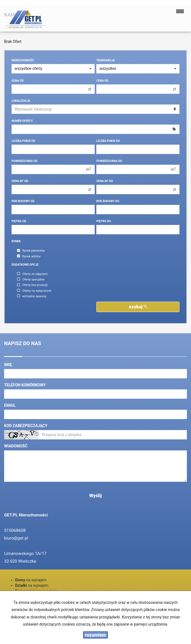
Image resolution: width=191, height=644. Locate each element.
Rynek (16, 241)
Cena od (18, 81)
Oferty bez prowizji (32, 285)
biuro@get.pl (16, 538)
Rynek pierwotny (31, 251)
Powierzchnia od (24, 161)
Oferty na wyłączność (34, 291)
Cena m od (20, 181)
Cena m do (105, 181)
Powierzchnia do (109, 161)
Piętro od (19, 221)
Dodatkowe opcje (25, 265)
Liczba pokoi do (108, 141)
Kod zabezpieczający (26, 426)
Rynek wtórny (29, 256)
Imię (8, 365)
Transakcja (106, 60)
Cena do (102, 81)
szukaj (138, 307)
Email (10, 405)
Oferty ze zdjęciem (32, 274)
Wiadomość (16, 446)
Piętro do (104, 221)
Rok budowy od (23, 201)
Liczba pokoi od (23, 141)
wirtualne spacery (32, 296)
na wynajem (31, 580)
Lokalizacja (21, 101)
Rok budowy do (108, 201)
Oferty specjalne (31, 280)
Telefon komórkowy (25, 385)
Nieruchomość (23, 60)
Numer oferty (22, 121)
